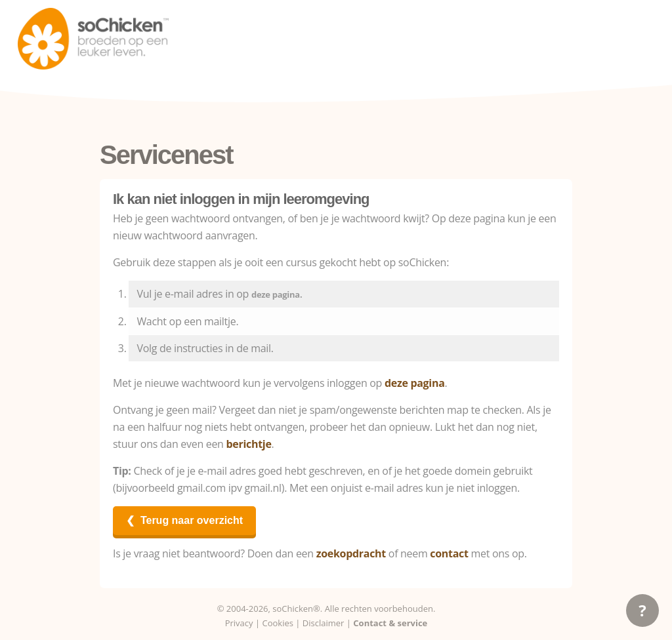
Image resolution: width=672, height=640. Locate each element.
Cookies (277, 623)
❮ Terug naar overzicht (184, 520)
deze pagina (276, 294)
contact (449, 553)
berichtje (248, 444)
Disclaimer (324, 623)
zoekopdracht (351, 553)
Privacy (239, 623)
